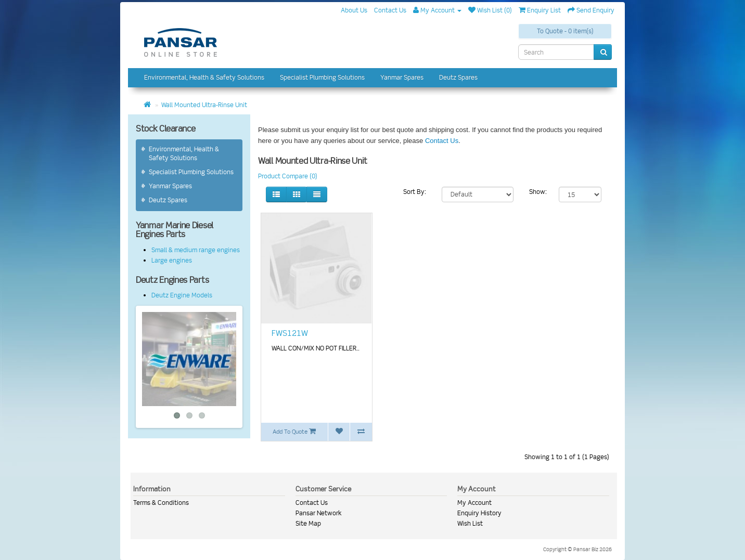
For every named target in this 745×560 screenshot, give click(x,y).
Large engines (172, 260)
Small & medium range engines (196, 250)
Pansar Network (319, 513)
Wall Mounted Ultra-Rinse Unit (204, 105)
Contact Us (442, 141)
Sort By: (415, 192)
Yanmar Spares (402, 77)
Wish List (470, 523)
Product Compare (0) (288, 176)
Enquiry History (479, 513)
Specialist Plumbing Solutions (322, 77)
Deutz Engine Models (182, 295)
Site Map (308, 523)
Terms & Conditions (161, 503)
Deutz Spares (458, 77)
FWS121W (290, 333)
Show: (538, 192)
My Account (474, 503)
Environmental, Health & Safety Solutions (204, 77)
